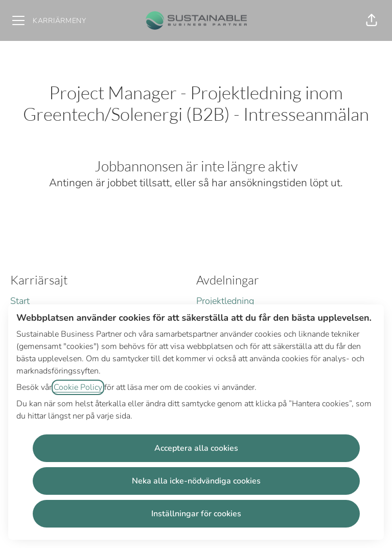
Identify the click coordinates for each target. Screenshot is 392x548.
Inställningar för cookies (196, 514)
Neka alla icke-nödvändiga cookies (196, 481)
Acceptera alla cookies (196, 448)
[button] (372, 20)
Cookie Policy (78, 387)
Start (20, 301)
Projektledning (225, 301)
